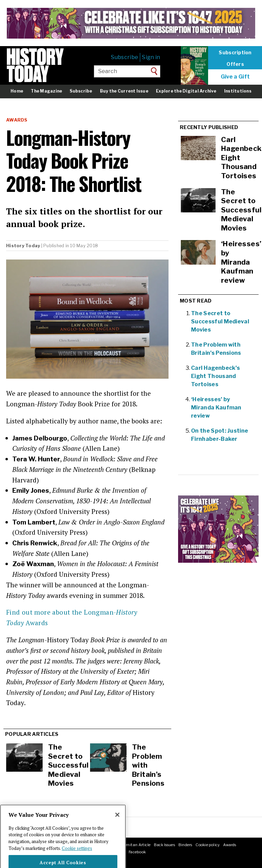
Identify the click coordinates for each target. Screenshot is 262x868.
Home (17, 91)
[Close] (117, 825)
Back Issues (164, 845)
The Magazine (46, 91)
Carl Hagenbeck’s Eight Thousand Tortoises (215, 376)
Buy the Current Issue (124, 91)
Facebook (137, 852)
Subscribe (125, 57)
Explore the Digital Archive (186, 91)
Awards (17, 120)
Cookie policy (208, 845)
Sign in (151, 57)
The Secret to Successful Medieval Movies (68, 765)
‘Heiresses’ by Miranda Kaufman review (216, 408)
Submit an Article (135, 845)
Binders (185, 845)
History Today (23, 246)
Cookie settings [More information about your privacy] (77, 858)
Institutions (238, 91)
